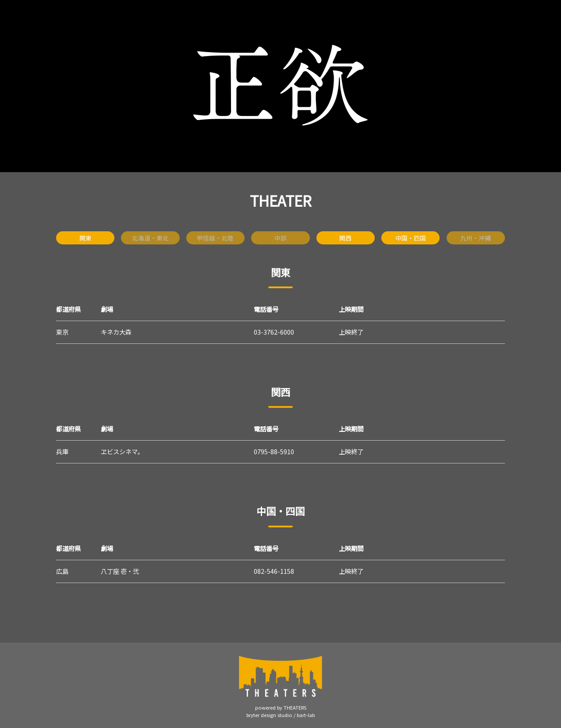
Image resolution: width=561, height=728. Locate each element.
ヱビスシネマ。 (122, 451)
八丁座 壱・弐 (120, 571)
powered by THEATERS (281, 707)
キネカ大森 (116, 332)
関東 (85, 238)
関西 (345, 238)
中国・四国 (411, 238)
